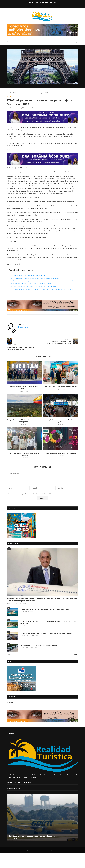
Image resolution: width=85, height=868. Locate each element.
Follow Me (10, 702)
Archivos (53, 2)
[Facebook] (40, 5)
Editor (11, 108)
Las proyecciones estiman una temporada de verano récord (30, 275)
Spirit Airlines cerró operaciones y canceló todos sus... (33, 836)
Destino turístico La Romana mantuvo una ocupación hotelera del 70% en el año (48, 622)
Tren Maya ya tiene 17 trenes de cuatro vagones (39, 645)
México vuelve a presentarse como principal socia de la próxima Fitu (33, 286)
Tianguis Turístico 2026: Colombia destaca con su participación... (24, 421)
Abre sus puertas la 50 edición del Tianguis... (61, 453)
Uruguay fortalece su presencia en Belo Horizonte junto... (61, 421)
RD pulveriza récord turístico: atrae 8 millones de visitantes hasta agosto (34, 278)
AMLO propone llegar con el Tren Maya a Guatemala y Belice (31, 284)
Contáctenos (44, 2)
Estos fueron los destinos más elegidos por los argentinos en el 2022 (47, 633)
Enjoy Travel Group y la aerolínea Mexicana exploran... (24, 454)
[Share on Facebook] (48, 317)
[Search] (71, 42)
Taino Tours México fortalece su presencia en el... (61, 386)
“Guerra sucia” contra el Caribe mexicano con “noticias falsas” (45, 609)
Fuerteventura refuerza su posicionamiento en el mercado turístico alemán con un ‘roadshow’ (42, 281)
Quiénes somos (34, 2)
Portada (9, 93)
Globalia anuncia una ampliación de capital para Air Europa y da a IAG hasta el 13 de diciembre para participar (42, 599)
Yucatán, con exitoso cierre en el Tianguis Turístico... (24, 387)
